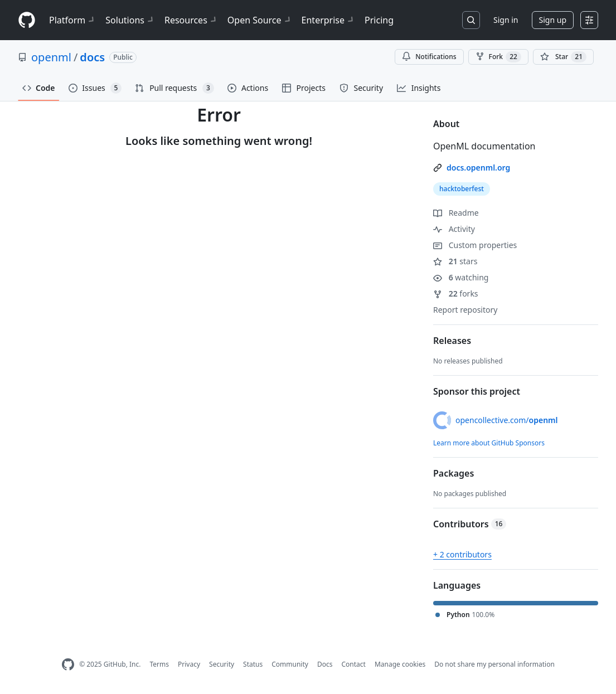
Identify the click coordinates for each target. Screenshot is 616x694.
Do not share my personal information (494, 664)
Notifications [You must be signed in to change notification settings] (429, 57)
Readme (456, 213)
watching (461, 277)
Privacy (189, 664)
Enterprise (329, 20)
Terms (159, 664)
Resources (191, 20)
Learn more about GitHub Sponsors (489, 443)
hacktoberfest (462, 189)
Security (222, 664)
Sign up (553, 20)
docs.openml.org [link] (478, 168)
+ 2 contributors (462, 554)
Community (290, 664)
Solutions (130, 20)
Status (253, 664)
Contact (353, 664)
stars (455, 261)
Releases (452, 341)
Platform (73, 20)
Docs (325, 664)
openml (51, 57)
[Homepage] (27, 20)
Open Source (260, 20)
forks (456, 293)
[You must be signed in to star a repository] (563, 57)
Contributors (470, 524)
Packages (453, 473)
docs (92, 57)
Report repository (465, 310)
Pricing (379, 20)
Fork (498, 57)
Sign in (506, 20)
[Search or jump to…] (471, 20)
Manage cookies (400, 664)
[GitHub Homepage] (68, 665)
